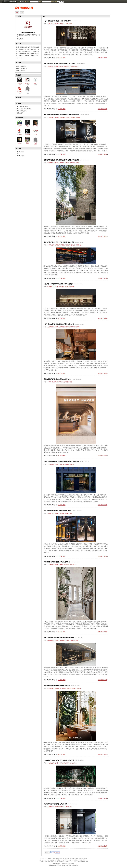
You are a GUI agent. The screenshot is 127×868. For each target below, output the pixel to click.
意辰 (36, 134)
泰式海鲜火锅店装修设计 (74, 327)
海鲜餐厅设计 (51, 513)
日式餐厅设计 (68, 24)
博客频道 (9, 1)
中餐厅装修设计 (70, 464)
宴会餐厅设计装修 (76, 117)
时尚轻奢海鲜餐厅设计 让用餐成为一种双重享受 (58, 511)
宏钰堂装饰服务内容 (24, 8)
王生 (28, 92)
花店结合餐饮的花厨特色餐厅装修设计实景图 (57, 562)
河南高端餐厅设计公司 (53, 117)
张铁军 (20, 126)
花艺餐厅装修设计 (52, 565)
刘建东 (20, 143)
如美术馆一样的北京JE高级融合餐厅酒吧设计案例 (58, 284)
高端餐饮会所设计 (52, 807)
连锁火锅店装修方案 (61, 327)
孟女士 (36, 83)
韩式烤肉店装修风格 (53, 163)
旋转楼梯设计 (75, 66)
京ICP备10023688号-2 (55, 865)
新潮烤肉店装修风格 (64, 163)
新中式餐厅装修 (61, 464)
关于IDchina (44, 859)
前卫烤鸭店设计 (58, 66)
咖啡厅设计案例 (21, 68)
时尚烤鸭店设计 (67, 66)
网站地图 (84, 859)
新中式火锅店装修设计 (73, 640)
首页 (17, 13)
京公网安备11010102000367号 (70, 865)
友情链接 (78, 859)
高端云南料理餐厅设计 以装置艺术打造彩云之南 (58, 379)
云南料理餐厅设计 (67, 382)
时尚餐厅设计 (68, 513)
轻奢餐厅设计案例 (60, 513)
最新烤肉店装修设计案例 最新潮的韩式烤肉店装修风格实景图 (62, 160)
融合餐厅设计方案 (70, 287)
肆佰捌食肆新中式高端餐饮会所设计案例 (56, 804)
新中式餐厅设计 (61, 807)
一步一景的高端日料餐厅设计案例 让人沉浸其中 (58, 21)
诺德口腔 (28, 83)
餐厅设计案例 (21, 66)
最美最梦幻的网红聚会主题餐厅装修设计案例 (57, 686)
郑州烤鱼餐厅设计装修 (64, 245)
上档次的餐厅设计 (52, 464)
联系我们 (61, 859)
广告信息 (50, 859)
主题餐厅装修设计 (72, 565)
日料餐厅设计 (61, 24)
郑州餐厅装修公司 (22, 111)
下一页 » (58, 852)
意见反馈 (67, 859)
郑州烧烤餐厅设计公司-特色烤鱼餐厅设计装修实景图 (59, 242)
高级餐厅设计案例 (60, 287)
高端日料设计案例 (52, 24)
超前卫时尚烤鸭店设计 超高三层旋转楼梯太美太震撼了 (60, 64)
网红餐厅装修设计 (77, 688)
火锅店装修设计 (52, 327)
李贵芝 (28, 143)
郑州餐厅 (20, 92)
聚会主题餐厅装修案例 (53, 688)
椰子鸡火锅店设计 (62, 763)
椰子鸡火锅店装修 (72, 763)
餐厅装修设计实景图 (53, 245)
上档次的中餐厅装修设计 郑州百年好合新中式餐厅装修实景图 (62, 461)
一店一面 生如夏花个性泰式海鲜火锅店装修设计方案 (59, 324)
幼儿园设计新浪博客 (22, 107)
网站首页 (22, 1)
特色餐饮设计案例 (62, 565)
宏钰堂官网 (20, 113)
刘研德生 (28, 134)
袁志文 (28, 126)
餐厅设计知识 (21, 70)
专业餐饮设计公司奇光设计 (24, 109)
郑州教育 (20, 83)
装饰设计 (36, 126)
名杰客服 (20, 134)
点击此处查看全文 (102, 58)
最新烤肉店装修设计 (75, 163)
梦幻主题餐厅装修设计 (66, 688)
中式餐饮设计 (70, 807)
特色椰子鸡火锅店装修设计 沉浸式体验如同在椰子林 (59, 760)
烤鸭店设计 (50, 66)
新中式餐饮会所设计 (65, 117)
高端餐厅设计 (58, 382)
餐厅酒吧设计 (51, 287)
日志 (22, 13)
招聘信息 (73, 859)
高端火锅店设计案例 (53, 640)
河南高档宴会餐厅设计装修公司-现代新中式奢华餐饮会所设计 (62, 115)
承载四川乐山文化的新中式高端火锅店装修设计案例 (59, 638)
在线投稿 (56, 859)
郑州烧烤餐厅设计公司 (77, 245)
